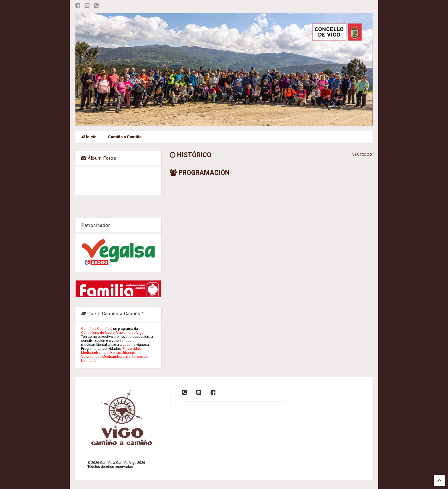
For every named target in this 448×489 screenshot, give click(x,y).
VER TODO (362, 155)
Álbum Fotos (99, 158)
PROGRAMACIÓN (200, 173)
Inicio (89, 137)
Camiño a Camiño (125, 137)
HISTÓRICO (191, 155)
